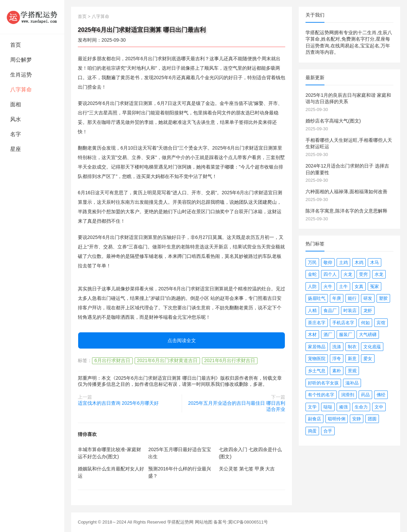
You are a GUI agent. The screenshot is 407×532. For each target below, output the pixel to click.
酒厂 (328, 335)
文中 (379, 407)
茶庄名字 (317, 323)
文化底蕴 (372, 347)
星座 (16, 149)
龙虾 (368, 311)
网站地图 (204, 522)
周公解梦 (21, 60)
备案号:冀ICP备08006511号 (241, 522)
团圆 (372, 419)
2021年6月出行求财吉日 (230, 360)
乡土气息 (317, 371)
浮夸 (337, 359)
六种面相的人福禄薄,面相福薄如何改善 (346, 192)
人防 (312, 286)
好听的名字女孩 (323, 383)
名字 (16, 134)
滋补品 (352, 383)
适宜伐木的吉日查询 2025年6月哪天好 (118, 403)
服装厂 (346, 335)
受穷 (363, 274)
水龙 (379, 274)
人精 (312, 311)
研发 (368, 298)
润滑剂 (348, 395)
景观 (352, 371)
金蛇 (312, 274)
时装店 (350, 311)
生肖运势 (21, 75)
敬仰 (328, 262)
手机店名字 (343, 323)
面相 (16, 104)
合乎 (328, 431)
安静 (357, 419)
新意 (352, 359)
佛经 (381, 395)
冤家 (375, 286)
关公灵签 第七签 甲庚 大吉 (247, 469)
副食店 (314, 419)
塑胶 (383, 298)
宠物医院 (317, 359)
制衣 (352, 347)
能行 (352, 298)
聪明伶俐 (337, 419)
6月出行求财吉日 (112, 360)
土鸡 (343, 262)
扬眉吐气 (317, 298)
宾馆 (381, 323)
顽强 (343, 407)
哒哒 (328, 407)
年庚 (337, 298)
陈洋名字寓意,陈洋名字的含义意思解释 (346, 211)
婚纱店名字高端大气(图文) (333, 121)
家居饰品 (317, 347)
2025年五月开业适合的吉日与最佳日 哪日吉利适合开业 (237, 406)
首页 (16, 45)
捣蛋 (312, 431)
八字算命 (21, 90)
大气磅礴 (368, 335)
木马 (375, 262)
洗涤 (337, 347)
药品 (365, 395)
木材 (312, 335)
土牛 (343, 286)
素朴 (337, 371)
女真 (359, 286)
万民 (312, 262)
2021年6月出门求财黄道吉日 (167, 360)
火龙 (348, 274)
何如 (365, 323)
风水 (16, 119)
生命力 (361, 407)
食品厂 (330, 311)
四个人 (330, 274)
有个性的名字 (321, 395)
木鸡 (359, 262)
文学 (312, 407)
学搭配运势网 (180, 522)
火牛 (328, 286)
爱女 (368, 359)
